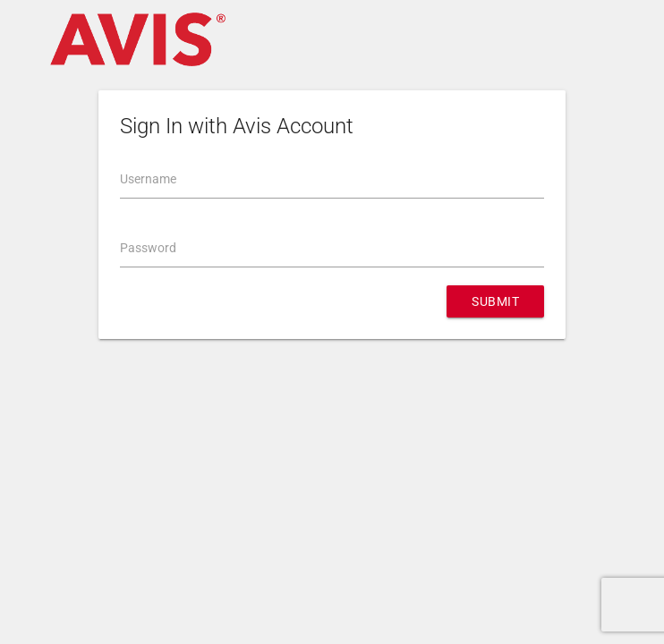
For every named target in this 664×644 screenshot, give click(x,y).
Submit (495, 301)
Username (148, 179)
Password (148, 248)
